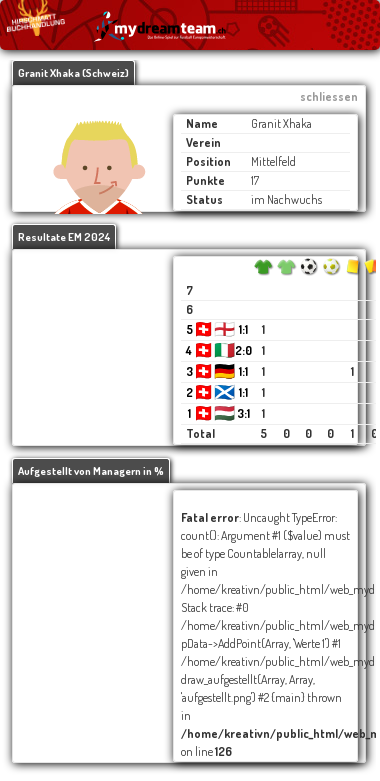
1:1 (243, 329)
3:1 (243, 413)
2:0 (243, 350)
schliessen (329, 96)
